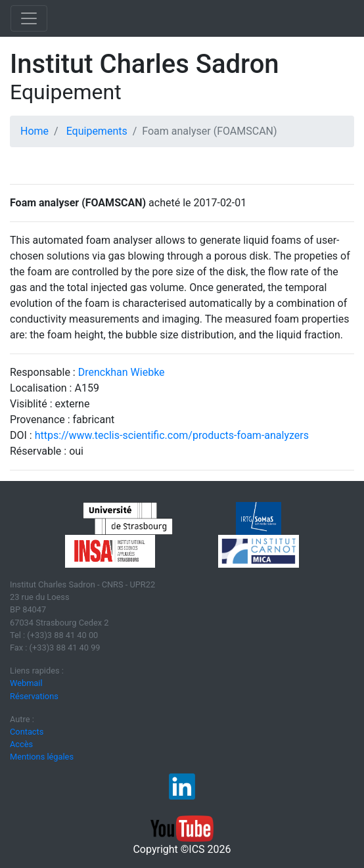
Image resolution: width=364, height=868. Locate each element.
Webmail (26, 683)
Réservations (34, 696)
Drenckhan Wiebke (122, 372)
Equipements (97, 131)
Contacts (27, 732)
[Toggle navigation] (29, 18)
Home (34, 131)
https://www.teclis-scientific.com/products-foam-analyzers (172, 435)
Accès (21, 744)
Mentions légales (42, 757)
